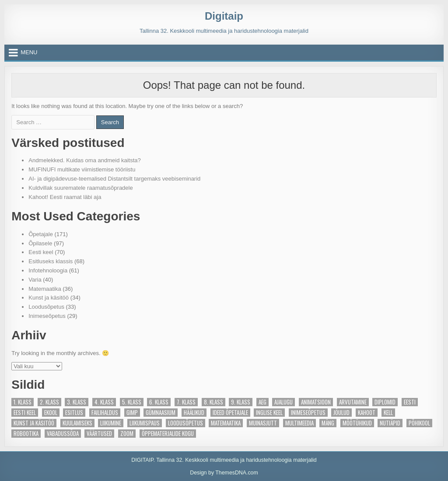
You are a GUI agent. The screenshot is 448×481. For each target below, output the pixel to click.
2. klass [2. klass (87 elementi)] (49, 402)
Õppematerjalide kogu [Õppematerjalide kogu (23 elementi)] (168, 434)
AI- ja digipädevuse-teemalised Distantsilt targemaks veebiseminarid (114, 179)
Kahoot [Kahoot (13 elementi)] (367, 413)
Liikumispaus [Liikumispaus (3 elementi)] (145, 423)
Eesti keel (41, 252)
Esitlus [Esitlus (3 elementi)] (74, 413)
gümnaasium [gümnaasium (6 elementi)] (161, 413)
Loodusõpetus (46, 307)
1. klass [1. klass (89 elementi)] (23, 402)
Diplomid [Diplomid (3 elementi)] (385, 402)
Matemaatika (45, 289)
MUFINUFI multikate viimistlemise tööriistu (82, 169)
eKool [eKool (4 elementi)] (51, 413)
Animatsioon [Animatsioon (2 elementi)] (316, 402)
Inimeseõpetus (47, 316)
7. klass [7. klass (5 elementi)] (186, 402)
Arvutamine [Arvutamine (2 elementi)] (353, 402)
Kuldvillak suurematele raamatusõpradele (80, 188)
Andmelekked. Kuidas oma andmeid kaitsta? (85, 160)
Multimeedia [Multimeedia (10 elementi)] (299, 423)
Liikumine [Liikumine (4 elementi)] (111, 423)
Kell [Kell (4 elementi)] (388, 413)
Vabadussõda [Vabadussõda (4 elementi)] (63, 434)
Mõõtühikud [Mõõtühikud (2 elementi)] (357, 423)
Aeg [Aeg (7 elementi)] (262, 402)
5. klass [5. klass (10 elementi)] (132, 402)
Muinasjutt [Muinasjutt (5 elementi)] (263, 423)
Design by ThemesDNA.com (224, 473)
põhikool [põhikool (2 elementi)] (419, 423)
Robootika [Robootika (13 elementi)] (26, 434)
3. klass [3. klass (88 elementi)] (77, 402)
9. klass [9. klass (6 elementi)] (241, 402)
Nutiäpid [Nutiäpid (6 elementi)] (390, 423)
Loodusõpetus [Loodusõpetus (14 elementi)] (185, 423)
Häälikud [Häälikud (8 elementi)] (194, 413)
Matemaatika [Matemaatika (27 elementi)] (226, 423)
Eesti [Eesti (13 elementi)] (410, 402)
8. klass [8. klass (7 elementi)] (213, 402)
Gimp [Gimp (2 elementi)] (132, 413)
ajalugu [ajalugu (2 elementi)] (283, 402)
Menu (29, 52)
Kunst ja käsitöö (49, 298)
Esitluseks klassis (51, 261)
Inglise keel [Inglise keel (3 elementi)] (269, 413)
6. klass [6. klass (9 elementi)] (159, 402)
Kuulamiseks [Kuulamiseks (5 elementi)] (77, 423)
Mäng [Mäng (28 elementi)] (328, 423)
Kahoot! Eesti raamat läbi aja (65, 197)
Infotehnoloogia (48, 270)
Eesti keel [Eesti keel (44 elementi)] (25, 413)
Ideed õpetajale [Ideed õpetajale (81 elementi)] (230, 413)
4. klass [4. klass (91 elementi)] (104, 402)
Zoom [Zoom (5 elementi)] (127, 434)
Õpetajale (41, 234)
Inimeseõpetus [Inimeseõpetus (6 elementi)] (308, 413)
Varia (35, 280)
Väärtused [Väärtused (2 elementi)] (99, 434)
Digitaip (224, 16)
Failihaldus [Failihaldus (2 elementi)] (105, 413)
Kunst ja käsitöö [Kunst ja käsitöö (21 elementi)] (34, 423)
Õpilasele (40, 243)
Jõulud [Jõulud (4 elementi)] (341, 413)
